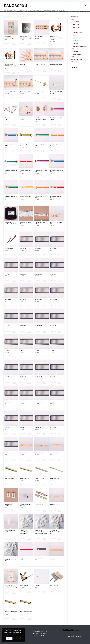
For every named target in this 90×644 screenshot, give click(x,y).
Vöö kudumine (75, 57)
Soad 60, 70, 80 (77, 27)
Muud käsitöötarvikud (77, 59)
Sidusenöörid (76, 38)
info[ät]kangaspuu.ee (39, 636)
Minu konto (82, 1)
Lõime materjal (77, 54)
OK (9, 639)
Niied (74, 35)
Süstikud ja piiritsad (78, 41)
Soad (72, 19)
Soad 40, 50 (76, 24)
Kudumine (74, 30)
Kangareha (76, 43)
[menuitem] (73, 1)
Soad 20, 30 (76, 22)
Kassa (77, 1)
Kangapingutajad (77, 32)
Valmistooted (75, 62)
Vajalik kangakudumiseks (79, 46)
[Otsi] (85, 10)
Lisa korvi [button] (8, 43)
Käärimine (74, 49)
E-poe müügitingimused (74, 636)
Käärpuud (75, 51)
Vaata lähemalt (14, 44)
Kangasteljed (74, 17)
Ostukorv (73, 1)
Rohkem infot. (17, 639)
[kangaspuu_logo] (15, 5)
